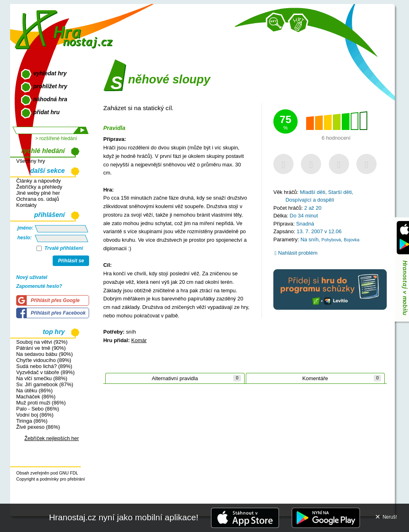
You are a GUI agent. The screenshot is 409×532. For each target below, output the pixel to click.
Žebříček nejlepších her (52, 438)
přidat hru (46, 112)
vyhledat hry (50, 73)
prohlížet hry (50, 86)
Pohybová (331, 240)
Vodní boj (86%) (35, 415)
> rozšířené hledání (56, 138)
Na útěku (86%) (34, 390)
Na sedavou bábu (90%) (45, 354)
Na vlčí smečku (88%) (42, 378)
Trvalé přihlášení (60, 248)
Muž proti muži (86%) (41, 403)
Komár (139, 340)
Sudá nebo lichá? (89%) (44, 366)
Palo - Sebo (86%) (38, 409)
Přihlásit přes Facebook (58, 313)
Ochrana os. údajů (38, 199)
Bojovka (351, 240)
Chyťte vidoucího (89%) (44, 360)
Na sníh (310, 239)
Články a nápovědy (38, 181)
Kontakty (26, 205)
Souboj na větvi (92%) (42, 342)
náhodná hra (50, 99)
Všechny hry (31, 161)
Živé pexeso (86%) (38, 427)
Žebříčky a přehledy (39, 187)
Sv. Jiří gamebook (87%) (45, 384)
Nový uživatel (32, 277)
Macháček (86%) (36, 397)
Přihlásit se (71, 261)
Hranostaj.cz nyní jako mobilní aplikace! (124, 517)
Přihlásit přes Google (55, 300)
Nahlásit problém (296, 253)
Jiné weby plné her (38, 193)
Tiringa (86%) (32, 421)
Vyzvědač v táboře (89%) (45, 372)
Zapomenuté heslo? (39, 286)
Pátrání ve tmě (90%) (41, 348)
